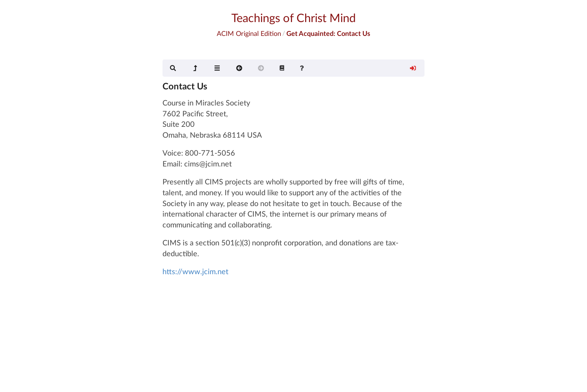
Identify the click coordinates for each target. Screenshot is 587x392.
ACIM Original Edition (249, 33)
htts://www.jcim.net (195, 271)
